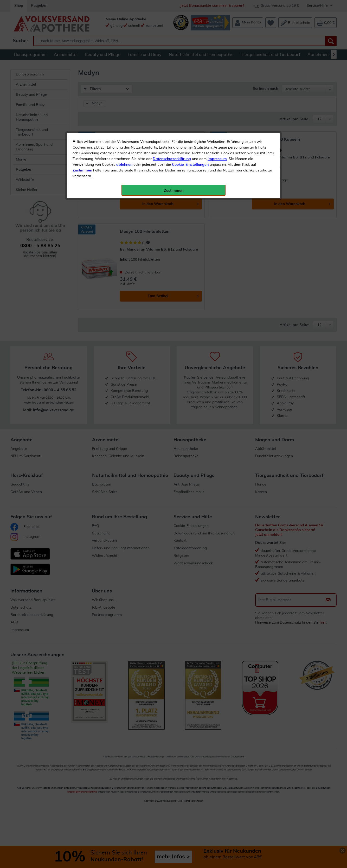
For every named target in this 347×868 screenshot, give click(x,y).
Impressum (217, 117)
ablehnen (124, 123)
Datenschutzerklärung (172, 117)
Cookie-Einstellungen (190, 123)
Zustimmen (82, 128)
